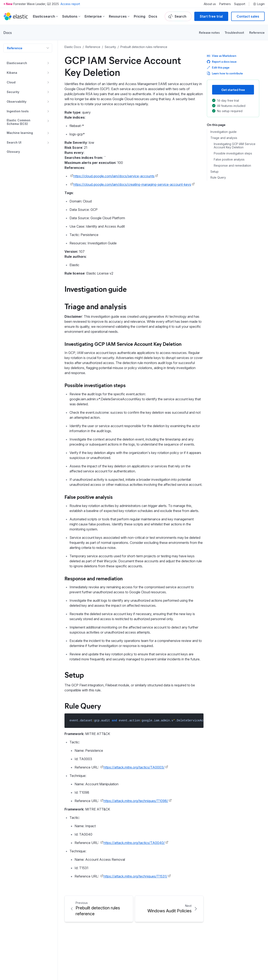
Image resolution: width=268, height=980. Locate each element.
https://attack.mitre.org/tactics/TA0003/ (134, 767)
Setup (215, 172)
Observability (17, 102)
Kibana (12, 73)
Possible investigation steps (233, 153)
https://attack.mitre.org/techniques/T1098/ (136, 801)
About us (210, 4)
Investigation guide (224, 132)
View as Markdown (222, 56)
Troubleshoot (234, 32)
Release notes (209, 32)
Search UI (14, 142)
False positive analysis (229, 159)
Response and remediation (232, 166)
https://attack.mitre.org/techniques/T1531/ (135, 876)
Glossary (13, 152)
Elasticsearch (17, 63)
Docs (153, 16)
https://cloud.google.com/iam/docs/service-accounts (114, 176)
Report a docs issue (222, 62)
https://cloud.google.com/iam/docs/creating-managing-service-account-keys (132, 184)
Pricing (140, 16)
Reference (257, 32)
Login (259, 4)
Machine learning (20, 133)
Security (13, 92)
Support (240, 4)
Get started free (233, 90)
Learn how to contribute (225, 73)
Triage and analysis (224, 138)
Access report (70, 4)
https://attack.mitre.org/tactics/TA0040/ (134, 843)
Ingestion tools (18, 111)
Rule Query (218, 178)
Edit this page (218, 67)
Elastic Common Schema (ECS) (19, 122)
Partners (225, 4)
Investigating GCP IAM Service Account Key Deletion (235, 146)
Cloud (11, 82)
